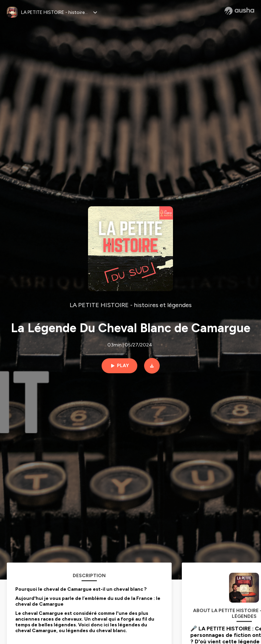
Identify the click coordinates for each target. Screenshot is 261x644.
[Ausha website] (239, 11)
